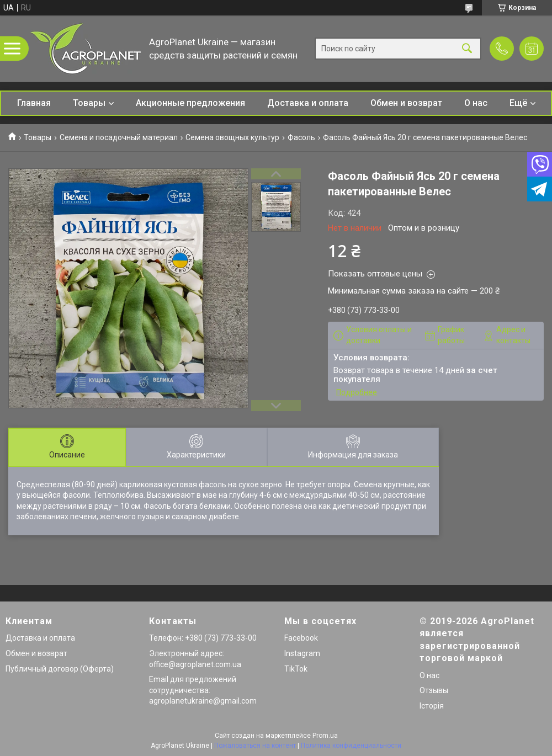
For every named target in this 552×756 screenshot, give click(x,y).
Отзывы (434, 690)
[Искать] (467, 49)
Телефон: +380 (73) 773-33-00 (203, 638)
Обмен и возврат (406, 103)
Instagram (302, 653)
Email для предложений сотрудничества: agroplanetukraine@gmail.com (203, 690)
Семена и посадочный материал (119, 137)
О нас (476, 103)
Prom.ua (325, 736)
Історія (432, 706)
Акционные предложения (190, 103)
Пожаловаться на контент (255, 746)
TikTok (296, 669)
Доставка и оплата (308, 103)
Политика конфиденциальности (351, 746)
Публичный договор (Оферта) (60, 669)
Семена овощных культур (232, 137)
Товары (89, 103)
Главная (34, 103)
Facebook (301, 638)
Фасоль (301, 137)
